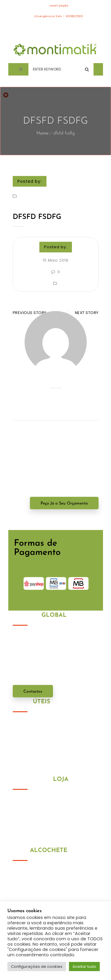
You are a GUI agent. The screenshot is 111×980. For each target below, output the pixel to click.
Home (42, 133)
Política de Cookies (32, 731)
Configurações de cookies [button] (37, 967)
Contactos (33, 692)
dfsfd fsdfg (37, 217)
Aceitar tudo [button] (84, 967)
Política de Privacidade (37, 723)
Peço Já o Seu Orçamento (64, 503)
